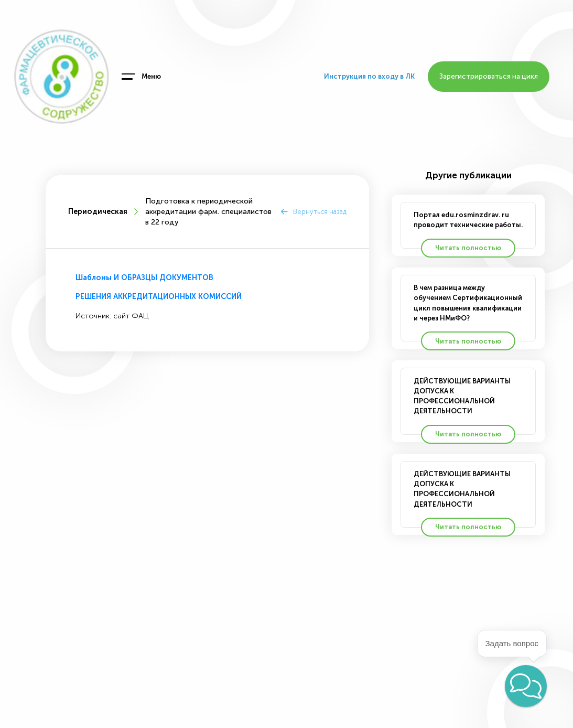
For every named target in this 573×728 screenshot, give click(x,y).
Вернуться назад (320, 212)
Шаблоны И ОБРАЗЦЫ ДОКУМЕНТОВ (144, 278)
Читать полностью (468, 248)
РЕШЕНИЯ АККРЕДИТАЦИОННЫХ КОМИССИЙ (159, 297)
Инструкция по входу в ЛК (369, 76)
